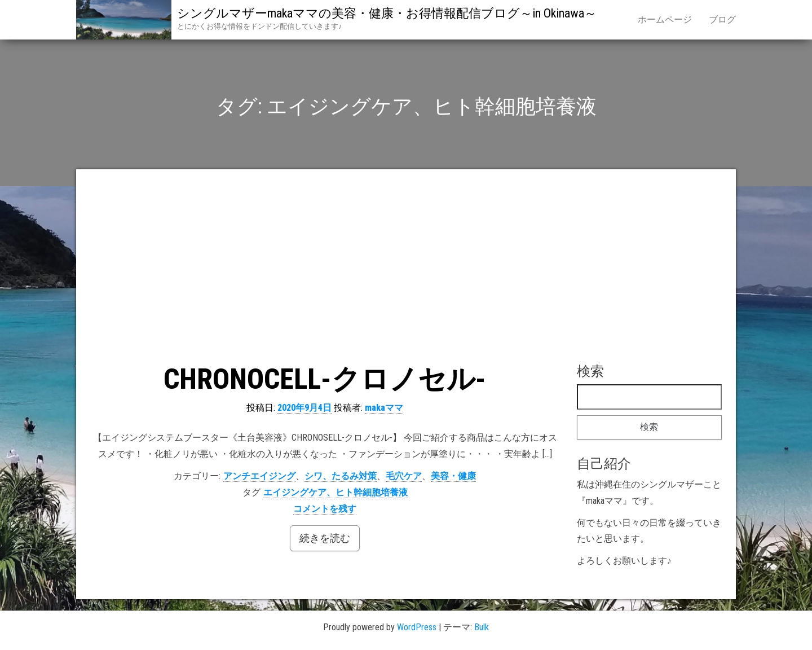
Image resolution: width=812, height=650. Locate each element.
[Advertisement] (406, 268)
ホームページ (665, 19)
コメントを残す (325, 509)
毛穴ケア (404, 476)
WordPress (417, 627)
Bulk (482, 627)
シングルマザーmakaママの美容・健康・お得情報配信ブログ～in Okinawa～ (387, 13)
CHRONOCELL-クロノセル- (325, 379)
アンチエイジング (259, 476)
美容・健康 (453, 476)
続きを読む (325, 538)
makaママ (384, 408)
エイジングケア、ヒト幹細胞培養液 (336, 492)
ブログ (722, 19)
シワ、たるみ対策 (341, 476)
